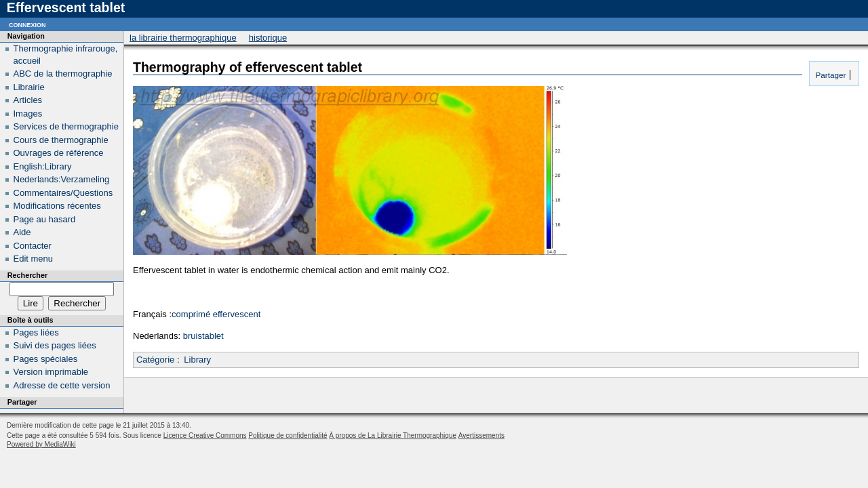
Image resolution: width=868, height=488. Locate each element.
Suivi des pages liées (55, 345)
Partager (829, 75)
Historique (268, 38)
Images (28, 114)
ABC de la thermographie (63, 74)
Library (197, 360)
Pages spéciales (46, 359)
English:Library (43, 166)
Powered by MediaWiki (41, 444)
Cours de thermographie (61, 140)
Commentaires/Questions (63, 193)
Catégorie (155, 360)
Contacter (33, 246)
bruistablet (203, 336)
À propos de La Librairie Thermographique (393, 435)
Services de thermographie (66, 126)
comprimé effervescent (216, 314)
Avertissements (481, 435)
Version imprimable (51, 372)
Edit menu (34, 259)
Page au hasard (45, 219)
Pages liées (36, 332)
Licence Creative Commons (205, 435)
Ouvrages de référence (59, 153)
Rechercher (27, 275)
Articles (28, 100)
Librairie (29, 87)
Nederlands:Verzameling (62, 179)
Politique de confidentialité (288, 435)
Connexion (27, 24)
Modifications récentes (57, 206)
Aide (22, 232)
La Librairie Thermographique (183, 38)
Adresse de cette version (62, 385)
